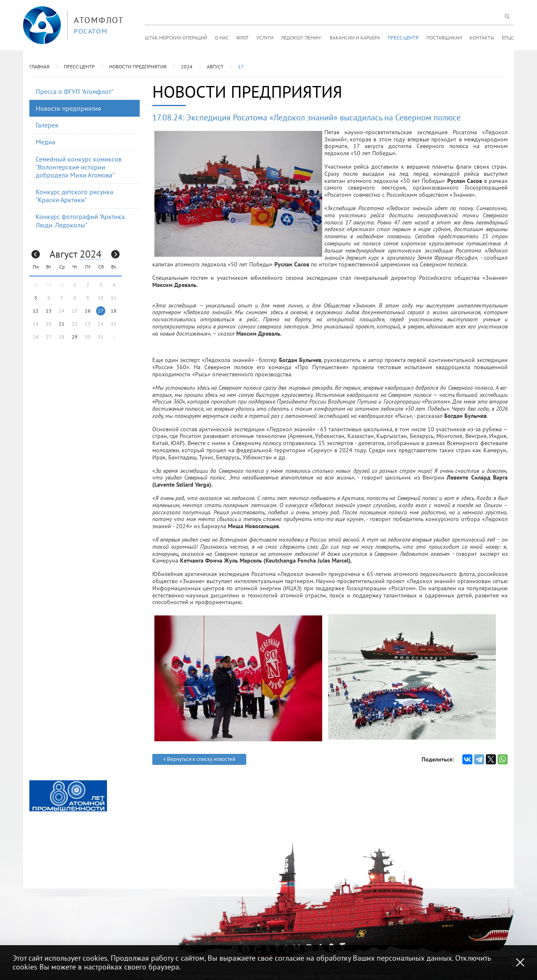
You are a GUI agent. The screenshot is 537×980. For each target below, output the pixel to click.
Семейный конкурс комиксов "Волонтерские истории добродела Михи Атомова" (79, 167)
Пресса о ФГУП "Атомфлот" (74, 91)
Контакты (482, 38)
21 (62, 324)
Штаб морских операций (176, 38)
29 (75, 337)
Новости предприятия (138, 66)
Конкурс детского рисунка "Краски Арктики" (74, 196)
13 (49, 311)
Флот (242, 38)
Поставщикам (444, 38)
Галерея (47, 125)
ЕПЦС (508, 38)
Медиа (46, 142)
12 (36, 311)
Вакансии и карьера (355, 38)
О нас (222, 38)
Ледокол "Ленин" (302, 38)
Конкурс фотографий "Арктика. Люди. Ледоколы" (81, 220)
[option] (68, 796)
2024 (187, 66)
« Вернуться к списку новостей (199, 759)
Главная (39, 66)
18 (114, 311)
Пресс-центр (403, 38)
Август (215, 66)
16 (88, 311)
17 (241, 66)
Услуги (265, 38)
